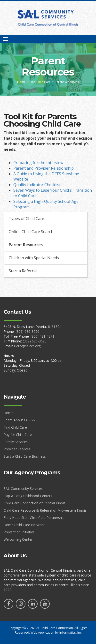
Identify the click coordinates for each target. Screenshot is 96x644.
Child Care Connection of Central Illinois (35, 503)
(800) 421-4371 (42, 336)
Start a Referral (23, 271)
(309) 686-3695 (35, 341)
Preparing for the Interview (38, 163)
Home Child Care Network (24, 525)
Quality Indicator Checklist (37, 185)
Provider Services (17, 449)
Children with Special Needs (34, 258)
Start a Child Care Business (25, 456)
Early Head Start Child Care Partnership (34, 518)
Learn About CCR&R (20, 420)
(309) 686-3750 (27, 331)
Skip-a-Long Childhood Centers (28, 496)
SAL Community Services (23, 489)
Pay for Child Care (18, 435)
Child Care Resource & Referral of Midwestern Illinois (45, 510)
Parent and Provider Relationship (44, 168)
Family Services (16, 442)
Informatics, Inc (70, 632)
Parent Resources (26, 245)
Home (21, 82)
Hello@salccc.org (27, 346)
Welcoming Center (18, 539)
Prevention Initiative (19, 532)
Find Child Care (40, 82)
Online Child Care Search (31, 232)
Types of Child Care (26, 219)
